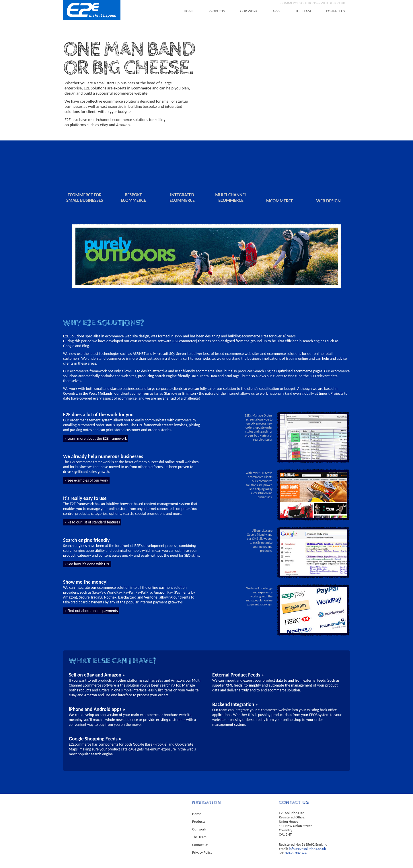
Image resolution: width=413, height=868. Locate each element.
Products (199, 821)
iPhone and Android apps (95, 709)
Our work (199, 829)
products (217, 11)
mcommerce (280, 201)
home (189, 11)
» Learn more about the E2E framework (96, 438)
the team (303, 11)
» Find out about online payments (91, 611)
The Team (199, 837)
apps (276, 11)
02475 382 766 (296, 853)
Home (197, 814)
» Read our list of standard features (92, 522)
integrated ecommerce (182, 198)
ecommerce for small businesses (85, 198)
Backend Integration (233, 704)
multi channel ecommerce (231, 198)
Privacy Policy (202, 852)
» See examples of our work (86, 480)
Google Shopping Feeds (93, 739)
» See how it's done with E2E (87, 564)
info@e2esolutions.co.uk (307, 849)
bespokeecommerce (133, 198)
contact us (336, 11)
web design (328, 201)
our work (249, 11)
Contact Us (200, 845)
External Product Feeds (236, 675)
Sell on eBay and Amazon (95, 675)
